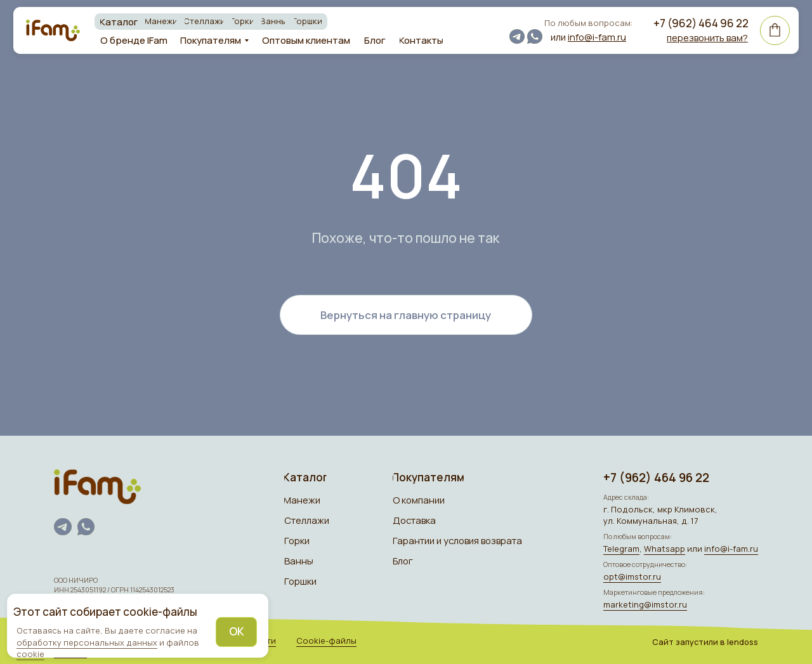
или (588, 37)
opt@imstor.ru (632, 576)
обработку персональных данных (87, 642)
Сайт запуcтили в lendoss (705, 642)
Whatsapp (665, 549)
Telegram (621, 549)
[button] (707, 37)
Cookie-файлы (326, 641)
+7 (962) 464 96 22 (701, 23)
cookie (30, 654)
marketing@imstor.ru (645, 604)
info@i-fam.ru (731, 549)
